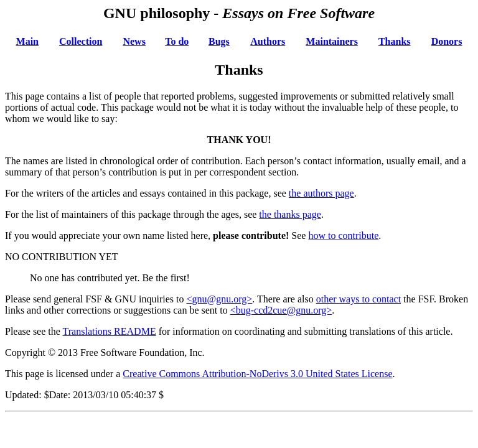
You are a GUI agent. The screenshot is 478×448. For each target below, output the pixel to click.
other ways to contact (358, 299)
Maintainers (332, 41)
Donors (447, 41)
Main (27, 41)
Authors (268, 41)
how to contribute (343, 236)
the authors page (321, 193)
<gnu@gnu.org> (220, 299)
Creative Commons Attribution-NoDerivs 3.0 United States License (257, 374)
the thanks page (290, 214)
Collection (81, 41)
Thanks (395, 41)
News (134, 41)
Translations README (110, 331)
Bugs (219, 41)
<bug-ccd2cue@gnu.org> (281, 310)
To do (177, 41)
